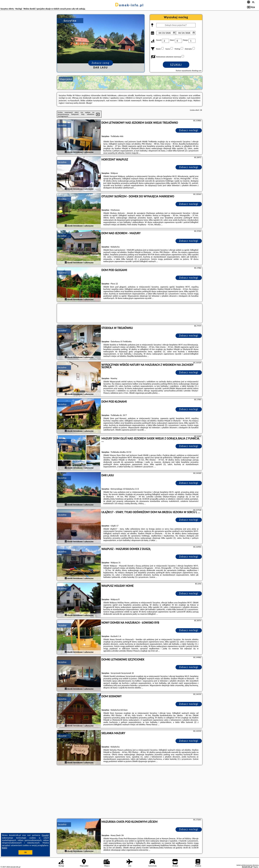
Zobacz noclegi (189, 130)
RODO (5, 848)
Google (45, 835)
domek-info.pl (129, 5)
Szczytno (62, 125)
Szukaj (176, 65)
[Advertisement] (130, 792)
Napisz (256, 867)
